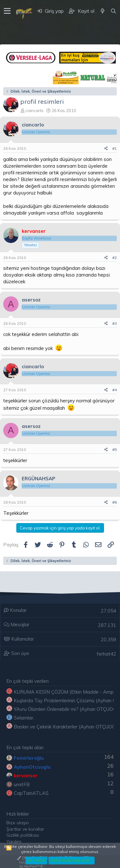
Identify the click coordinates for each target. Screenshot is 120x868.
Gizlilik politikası (23, 835)
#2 (115, 258)
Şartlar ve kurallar (25, 829)
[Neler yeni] (102, 11)
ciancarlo (34, 110)
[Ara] (113, 11)
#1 (115, 148)
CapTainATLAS (31, 793)
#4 (115, 390)
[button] (7, 11)
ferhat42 (106, 654)
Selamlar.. (24, 718)
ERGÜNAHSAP (39, 479)
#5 (115, 449)
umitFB (22, 784)
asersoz (31, 300)
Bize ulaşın (18, 823)
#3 (115, 323)
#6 (115, 502)
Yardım (14, 841)
